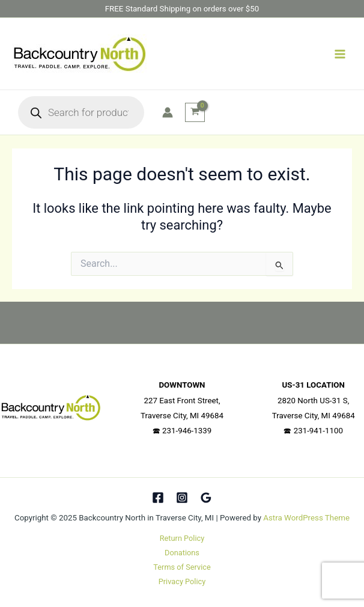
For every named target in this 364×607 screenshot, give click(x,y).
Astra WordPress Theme (306, 518)
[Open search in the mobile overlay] (81, 112)
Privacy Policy (182, 581)
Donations (182, 553)
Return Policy (182, 538)
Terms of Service (182, 567)
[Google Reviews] (206, 498)
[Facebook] (158, 498)
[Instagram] (182, 498)
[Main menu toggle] (340, 53)
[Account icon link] (168, 112)
